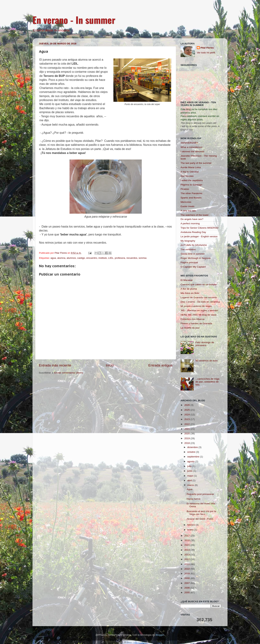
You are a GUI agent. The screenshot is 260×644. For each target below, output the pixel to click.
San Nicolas (187, 176)
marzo (191, 485)
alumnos (71, 258)
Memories (186, 202)
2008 (187, 578)
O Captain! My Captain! (193, 267)
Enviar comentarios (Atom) (69, 373)
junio (190, 471)
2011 (187, 564)
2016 (187, 540)
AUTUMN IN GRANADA (194, 245)
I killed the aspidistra (192, 180)
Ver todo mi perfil (206, 53)
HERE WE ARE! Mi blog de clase (199, 315)
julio (190, 466)
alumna (61, 258)
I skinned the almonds (192, 151)
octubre (192, 452)
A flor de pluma (189, 289)
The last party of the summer (196, 163)
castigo (81, 258)
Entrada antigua (160, 365)
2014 (187, 550)
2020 (187, 434)
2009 (187, 574)
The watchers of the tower (195, 215)
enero (191, 530)
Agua (190, 489)
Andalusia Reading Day (193, 232)
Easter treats (188, 206)
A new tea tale (188, 211)
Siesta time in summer (193, 254)
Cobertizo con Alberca (192, 319)
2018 (187, 443)
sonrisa (143, 258)
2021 (187, 429)
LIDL (111, 258)
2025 (187, 410)
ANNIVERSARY (189, 143)
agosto (191, 461)
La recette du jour (190, 328)
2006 (187, 588)
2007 (187, 583)
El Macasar (187, 280)
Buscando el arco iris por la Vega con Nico (201, 513)
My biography (188, 241)
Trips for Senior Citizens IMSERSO (200, 228)
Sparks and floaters (191, 198)
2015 (187, 545)
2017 (187, 536)
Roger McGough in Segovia (196, 258)
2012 (187, 559)
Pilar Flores (207, 48)
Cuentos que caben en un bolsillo (199, 284)
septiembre (194, 457)
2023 (187, 419)
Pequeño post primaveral (200, 494)
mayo (191, 476)
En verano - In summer (74, 20)
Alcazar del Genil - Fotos (200, 519)
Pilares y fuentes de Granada (196, 323)
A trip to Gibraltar (190, 172)
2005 (187, 592)
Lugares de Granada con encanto (199, 297)
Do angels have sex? (192, 219)
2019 (187, 438)
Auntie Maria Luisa (191, 167)
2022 (187, 424)
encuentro (92, 258)
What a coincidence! (192, 147)
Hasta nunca (194, 499)
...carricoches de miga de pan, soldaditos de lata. (207, 382)
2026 (187, 405)
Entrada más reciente (55, 365)
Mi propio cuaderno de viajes (196, 306)
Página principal (189, 262)
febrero (191, 525)
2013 (187, 555)
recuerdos (132, 258)
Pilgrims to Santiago (191, 185)
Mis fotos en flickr (190, 293)
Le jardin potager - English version (199, 236)
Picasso (185, 189)
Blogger (160, 635)
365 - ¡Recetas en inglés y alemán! (199, 310)
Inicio (110, 365)
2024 (187, 415)
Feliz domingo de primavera (205, 344)
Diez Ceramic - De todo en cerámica (200, 302)
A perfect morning (190, 223)
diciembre (193, 447)
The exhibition (188, 249)
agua (53, 258)
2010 (187, 569)
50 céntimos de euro (206, 361)
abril (190, 480)
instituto (103, 258)
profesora (120, 258)
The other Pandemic (192, 193)
